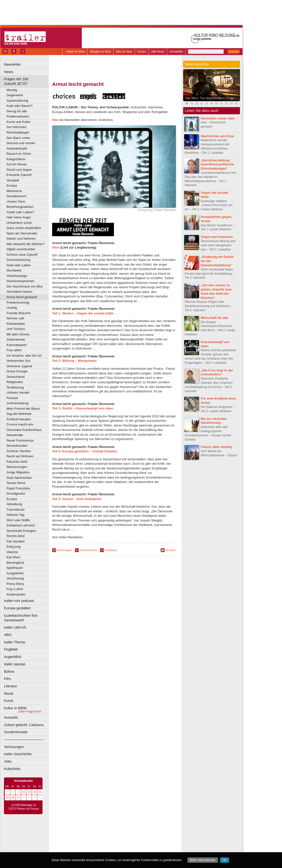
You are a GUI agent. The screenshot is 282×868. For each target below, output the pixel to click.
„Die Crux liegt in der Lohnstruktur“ (217, 372)
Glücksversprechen (20, 281)
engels (99, 835)
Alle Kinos (158, 52)
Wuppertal (134, 852)
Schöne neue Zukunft (22, 255)
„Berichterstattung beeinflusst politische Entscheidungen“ (217, 164)
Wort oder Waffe (18, 520)
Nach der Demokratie (22, 233)
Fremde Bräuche (19, 313)
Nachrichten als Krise (217, 136)
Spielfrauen (15, 568)
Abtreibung (14, 504)
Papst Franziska (18, 488)
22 (29, 792)
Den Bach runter (18, 138)
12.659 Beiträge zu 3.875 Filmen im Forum (24, 807)
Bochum (76, 839)
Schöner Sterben (19, 451)
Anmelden (176, 52)
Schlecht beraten (19, 419)
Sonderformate (16, 732)
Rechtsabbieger (18, 132)
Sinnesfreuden (17, 446)
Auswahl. (11, 717)
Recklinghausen (97, 852)
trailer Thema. (15, 642)
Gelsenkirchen (106, 843)
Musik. (9, 694)
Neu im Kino (124, 52)
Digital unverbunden (21, 249)
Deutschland (15, 377)
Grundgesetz (16, 493)
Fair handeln (15, 541)
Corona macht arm (20, 424)
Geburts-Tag (15, 515)
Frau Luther (15, 589)
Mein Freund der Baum (23, 409)
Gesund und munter (21, 143)
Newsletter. (13, 64)
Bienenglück (15, 563)
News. (9, 72)
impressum (111, 831)
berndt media (93, 831)
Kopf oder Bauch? (20, 106)
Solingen (115, 852)
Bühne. (10, 672)
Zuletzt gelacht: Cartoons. (24, 725)
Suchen (234, 52)
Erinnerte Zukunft (19, 175)
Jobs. (8, 761)
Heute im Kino (76, 52)
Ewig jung (13, 547)
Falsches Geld (17, 462)
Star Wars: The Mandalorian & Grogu (209, 98)
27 (18, 798)
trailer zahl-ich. (16, 627)
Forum (142, 52)
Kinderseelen (16, 594)
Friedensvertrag (18, 302)
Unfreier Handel (18, 393)
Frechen (90, 843)
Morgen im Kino (100, 52)
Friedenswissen (18, 116)
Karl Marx (13, 557)
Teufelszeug (15, 387)
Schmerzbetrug (17, 403)
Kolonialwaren (17, 345)
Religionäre (15, 382)
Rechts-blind (15, 536)
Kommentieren (89, 550)
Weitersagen (65, 550)
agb (142, 831)
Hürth (141, 843)
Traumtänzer (16, 510)
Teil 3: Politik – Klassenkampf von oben (83, 408)
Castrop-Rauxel (102, 839)
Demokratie (15, 435)
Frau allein (14, 350)
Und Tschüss (16, 329)
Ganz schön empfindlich (24, 228)
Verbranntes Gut (18, 361)
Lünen (101, 848)
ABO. (8, 635)
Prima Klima (15, 584)
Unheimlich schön (19, 223)
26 (13, 798)
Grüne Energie (17, 371)
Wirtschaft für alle (214, 318)
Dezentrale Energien (21, 531)
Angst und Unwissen (217, 237)
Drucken (171, 550)
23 (34, 792)
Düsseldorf (136, 839)
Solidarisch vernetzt (21, 525)
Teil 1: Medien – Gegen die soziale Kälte (83, 313)
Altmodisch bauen (19, 292)
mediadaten (154, 831)
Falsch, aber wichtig (216, 447)
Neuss (124, 848)
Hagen (122, 843)
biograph (74, 835)
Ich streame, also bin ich (24, 356)
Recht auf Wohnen (20, 456)
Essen (79, 843)
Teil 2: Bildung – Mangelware (74, 361)
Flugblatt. (11, 649)
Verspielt (13, 180)
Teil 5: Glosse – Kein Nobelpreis (77, 499)
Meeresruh (14, 191)
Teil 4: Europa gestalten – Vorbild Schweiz (85, 451)
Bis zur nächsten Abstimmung (214, 421)
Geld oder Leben (19, 265)
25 (7, 798)
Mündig (12, 90)
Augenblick (13, 657)
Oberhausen (138, 848)
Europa (12, 185)
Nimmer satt (15, 318)
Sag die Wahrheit (19, 414)
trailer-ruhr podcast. (19, 601)
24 (40, 792)
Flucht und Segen (19, 170)
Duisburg (151, 839)
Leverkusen (88, 848)
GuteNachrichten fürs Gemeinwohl (21, 618)
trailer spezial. (15, 664)
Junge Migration (18, 472)
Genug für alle (17, 111)
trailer (114, 835)
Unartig (12, 308)
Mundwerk (14, 270)
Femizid (12, 398)
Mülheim (113, 848)
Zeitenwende (16, 339)
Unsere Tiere (16, 202)
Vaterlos (12, 552)
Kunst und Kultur (19, 122)
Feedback (111, 550)
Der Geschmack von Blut (24, 286)
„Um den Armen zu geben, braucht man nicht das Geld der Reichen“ (216, 291)
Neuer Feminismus (20, 440)
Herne (132, 843)
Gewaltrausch (16, 196)
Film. (8, 679)
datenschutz (129, 831)
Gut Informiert (16, 127)
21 (24, 792)
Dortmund (120, 839)
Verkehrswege (17, 276)
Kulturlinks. (13, 769)
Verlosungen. (14, 747)
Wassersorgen (17, 467)
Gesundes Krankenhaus (24, 430)
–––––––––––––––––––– (24, 739)
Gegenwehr (15, 95)
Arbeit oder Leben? (20, 212)
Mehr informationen (203, 860)
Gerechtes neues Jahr (218, 118)
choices (88, 835)
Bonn (87, 839)
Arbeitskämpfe (17, 148)
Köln (150, 843)
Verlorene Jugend (19, 366)
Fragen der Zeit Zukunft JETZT (27, 81)
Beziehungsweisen (20, 207)
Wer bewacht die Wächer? (25, 244)
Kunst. (9, 701)
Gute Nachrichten (19, 478)
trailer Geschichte (18, 754)
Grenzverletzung (18, 260)
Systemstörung (17, 101)
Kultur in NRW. (16, 708)
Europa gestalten (17, 608)
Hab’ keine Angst (19, 217)
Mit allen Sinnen (18, 334)
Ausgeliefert (15, 573)
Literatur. (11, 686)
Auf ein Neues (17, 164)
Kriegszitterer (16, 159)
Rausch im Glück (19, 154)
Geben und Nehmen (21, 239)
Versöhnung (15, 578)
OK (225, 860)
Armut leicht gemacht (22, 297)
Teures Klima (16, 483)
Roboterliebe (16, 324)
